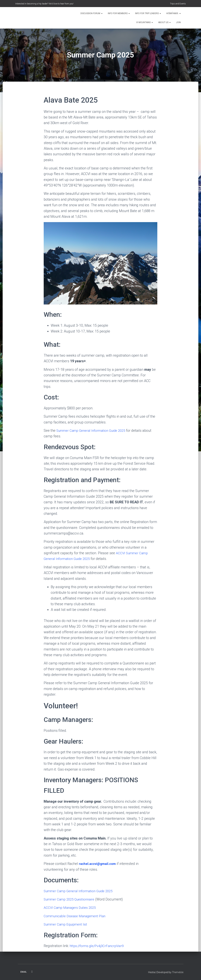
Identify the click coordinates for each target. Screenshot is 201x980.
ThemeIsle (178, 972)
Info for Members (119, 13)
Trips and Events (178, 4)
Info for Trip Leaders (148, 13)
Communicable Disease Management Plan (77, 916)
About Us (164, 22)
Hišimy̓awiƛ (173, 13)
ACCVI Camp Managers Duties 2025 (72, 908)
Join (178, 22)
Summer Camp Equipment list (67, 924)
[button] (102, 13)
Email (24, 972)
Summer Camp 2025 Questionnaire (71, 899)
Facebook (32, 972)
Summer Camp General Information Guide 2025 (94, 431)
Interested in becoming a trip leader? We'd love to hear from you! (44, 4)
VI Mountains (145, 22)
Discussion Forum (92, 13)
